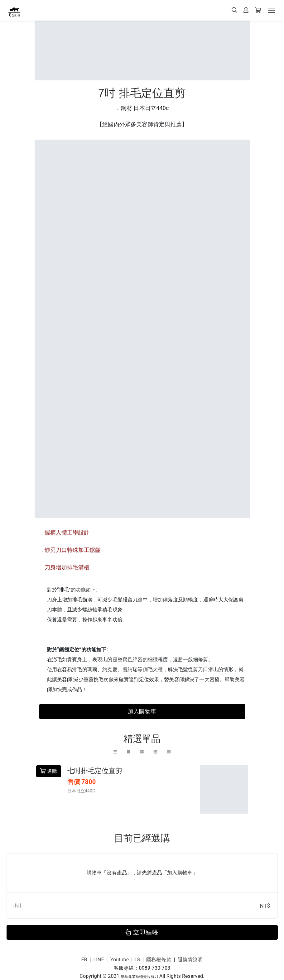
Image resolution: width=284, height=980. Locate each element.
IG (137, 960)
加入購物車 (142, 711)
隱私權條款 (159, 960)
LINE (99, 960)
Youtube (120, 960)
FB (84, 960)
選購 (49, 771)
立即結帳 (142, 932)
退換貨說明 (190, 960)
